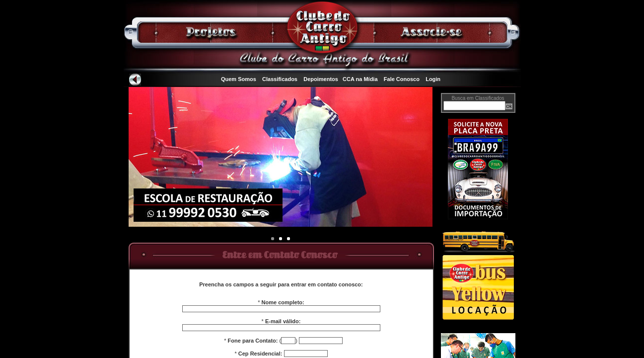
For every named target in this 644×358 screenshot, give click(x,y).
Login (433, 79)
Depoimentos (321, 79)
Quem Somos (239, 79)
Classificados (280, 79)
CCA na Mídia (360, 79)
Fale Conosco (402, 79)
